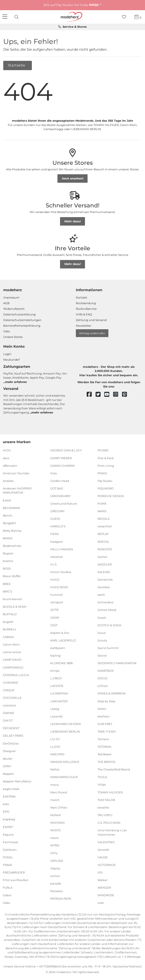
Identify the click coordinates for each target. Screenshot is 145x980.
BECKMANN (11, 508)
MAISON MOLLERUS (65, 762)
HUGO (55, 580)
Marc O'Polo (59, 807)
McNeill (56, 815)
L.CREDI (56, 678)
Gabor (7, 895)
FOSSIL (8, 857)
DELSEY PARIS (13, 736)
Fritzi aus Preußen (16, 880)
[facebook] (91, 395)
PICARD (103, 450)
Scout (102, 633)
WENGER (104, 888)
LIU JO (55, 739)
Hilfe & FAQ (84, 314)
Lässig (55, 709)
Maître (55, 769)
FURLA (8, 888)
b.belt (7, 500)
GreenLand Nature (64, 504)
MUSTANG (58, 823)
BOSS (7, 568)
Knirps (55, 671)
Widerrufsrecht (14, 309)
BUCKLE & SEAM (15, 607)
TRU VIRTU (105, 815)
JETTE (55, 610)
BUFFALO (10, 614)
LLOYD (55, 747)
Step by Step (106, 701)
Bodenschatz (12, 546)
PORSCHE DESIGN (111, 496)
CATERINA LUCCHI (16, 675)
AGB (6, 303)
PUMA (102, 504)
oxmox (55, 876)
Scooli (102, 617)
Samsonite (105, 580)
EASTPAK (9, 796)
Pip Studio (105, 481)
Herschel (57, 557)
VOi (100, 872)
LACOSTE (57, 686)
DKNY (7, 766)
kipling (55, 655)
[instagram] (118, 395)
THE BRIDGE (107, 762)
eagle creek (11, 789)
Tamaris (103, 739)
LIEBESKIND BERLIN (65, 731)
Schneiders (105, 602)
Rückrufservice (86, 309)
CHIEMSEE (11, 683)
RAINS (102, 511)
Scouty (102, 640)
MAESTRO (57, 754)
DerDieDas (11, 743)
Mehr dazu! (73, 221)
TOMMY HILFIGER (110, 792)
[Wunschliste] (125, 17)
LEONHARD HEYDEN (66, 724)
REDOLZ (104, 519)
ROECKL (103, 541)
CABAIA (8, 637)
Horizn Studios (61, 572)
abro (6, 458)
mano (55, 785)
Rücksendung (86, 303)
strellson (103, 716)
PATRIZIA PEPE (61, 899)
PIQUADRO (106, 488)
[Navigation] (5, 17)
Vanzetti (103, 850)
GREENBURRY (60, 496)
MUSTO (55, 830)
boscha (8, 561)
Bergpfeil (9, 523)
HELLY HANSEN (62, 549)
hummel (57, 595)
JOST (54, 625)
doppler (8, 774)
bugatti (8, 622)
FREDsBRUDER (14, 872)
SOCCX (103, 678)
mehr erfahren (16, 382)
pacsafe (56, 883)
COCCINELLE (12, 698)
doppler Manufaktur (17, 781)
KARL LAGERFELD (63, 640)
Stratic (102, 709)
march (55, 800)
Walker (103, 880)
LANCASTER (59, 701)
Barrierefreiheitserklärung (22, 326)
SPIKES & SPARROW (112, 693)
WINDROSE (106, 895)
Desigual (9, 751)
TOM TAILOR (106, 800)
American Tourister (16, 473)
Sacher (102, 557)
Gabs (6, 903)
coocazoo (9, 705)
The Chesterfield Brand (114, 769)
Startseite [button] (17, 65)
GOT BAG (57, 488)
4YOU (7, 450)
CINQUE (9, 690)
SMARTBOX (106, 671)
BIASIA (8, 538)
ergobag (9, 819)
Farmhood (10, 842)
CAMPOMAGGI (13, 667)
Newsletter (84, 326)
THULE (102, 777)
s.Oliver (103, 686)
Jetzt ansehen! (73, 178)
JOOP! (55, 617)
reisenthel (105, 526)
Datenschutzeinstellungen (22, 320)
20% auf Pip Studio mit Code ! (72, 5)
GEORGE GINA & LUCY (66, 450)
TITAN (102, 785)
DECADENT (11, 728)
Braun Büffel (12, 576)
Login (7, 354)
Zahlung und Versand (91, 320)
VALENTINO (106, 842)
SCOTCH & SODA (109, 625)
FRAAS (7, 865)
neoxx (55, 838)
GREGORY (57, 511)
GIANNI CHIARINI (63, 465)
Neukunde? (12, 360)
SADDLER (105, 564)
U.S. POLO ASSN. (109, 823)
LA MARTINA (59, 693)
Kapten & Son (60, 633)
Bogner (8, 553)
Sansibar (104, 587)
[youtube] (109, 395)
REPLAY (103, 534)
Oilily (54, 853)
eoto (6, 804)
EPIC (6, 812)
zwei (101, 903)
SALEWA (104, 572)
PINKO (102, 473)
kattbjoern (58, 648)
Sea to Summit (108, 648)
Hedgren (57, 541)
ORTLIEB (57, 861)
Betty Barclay (12, 531)
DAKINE (9, 713)
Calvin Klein (11, 644)
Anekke (8, 481)
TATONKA (104, 747)
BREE (7, 584)
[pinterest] (126, 395)
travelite (103, 807)
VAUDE (103, 857)
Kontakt (81, 297)
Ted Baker (105, 754)
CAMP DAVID (12, 660)
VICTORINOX (107, 865)
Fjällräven (10, 850)
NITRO (55, 845)
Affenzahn (10, 465)
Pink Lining (106, 465)
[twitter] (100, 395)
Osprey (55, 868)
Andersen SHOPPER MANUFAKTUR (17, 491)
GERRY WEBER (61, 458)
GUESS (55, 519)
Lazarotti (57, 716)
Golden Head (60, 481)
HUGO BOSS (59, 587)
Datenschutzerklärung (19, 314)
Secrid (102, 655)
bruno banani (13, 599)
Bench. (8, 515)
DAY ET (8, 720)
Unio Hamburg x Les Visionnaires (112, 832)
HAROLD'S (58, 526)
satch (101, 595)
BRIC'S (7, 591)
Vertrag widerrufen (92, 333)
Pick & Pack (106, 458)
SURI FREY (105, 724)
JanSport (57, 602)
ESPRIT (8, 827)
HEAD (55, 534)
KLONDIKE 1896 (62, 663)
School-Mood (107, 610)
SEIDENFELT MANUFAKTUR (117, 663)
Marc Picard (59, 792)
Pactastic (57, 891)
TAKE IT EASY (107, 731)
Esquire (8, 834)
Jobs (7, 331)
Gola (54, 473)
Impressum (11, 297)
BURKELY (10, 629)
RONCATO (105, 549)
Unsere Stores (13, 337)
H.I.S (53, 564)
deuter (8, 758)
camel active (12, 652)
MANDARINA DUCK (64, 777)
